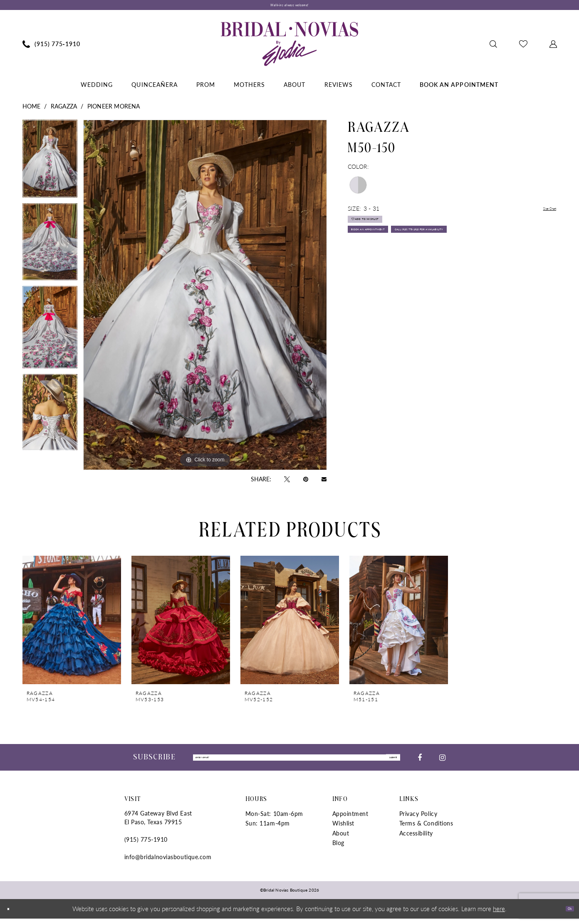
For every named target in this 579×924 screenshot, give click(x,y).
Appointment (350, 819)
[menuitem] (51, 47)
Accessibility (416, 838)
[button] (553, 47)
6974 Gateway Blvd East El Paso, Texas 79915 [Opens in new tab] (158, 823)
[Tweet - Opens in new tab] (287, 482)
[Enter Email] (297, 762)
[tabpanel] (50, 165)
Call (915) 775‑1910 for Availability (408, 270)
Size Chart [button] (543, 212)
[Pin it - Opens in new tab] (306, 482)
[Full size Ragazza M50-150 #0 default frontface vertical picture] (205, 298)
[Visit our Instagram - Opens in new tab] (442, 762)
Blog (338, 848)
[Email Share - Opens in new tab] (324, 482)
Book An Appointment (388, 250)
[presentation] (72, 624)
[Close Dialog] (12, 914)
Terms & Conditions (426, 829)
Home (32, 110)
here (499, 914)
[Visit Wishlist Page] (523, 47)
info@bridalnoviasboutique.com (168, 862)
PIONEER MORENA (114, 110)
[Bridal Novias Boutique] (289, 47)
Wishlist (343, 829)
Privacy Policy (418, 819)
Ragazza (64, 110)
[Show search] (493, 47)
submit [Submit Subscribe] (386, 762)
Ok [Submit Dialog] (565, 914)
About (341, 838)
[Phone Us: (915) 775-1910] (51, 47)
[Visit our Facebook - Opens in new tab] (420, 762)
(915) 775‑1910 (146, 845)
